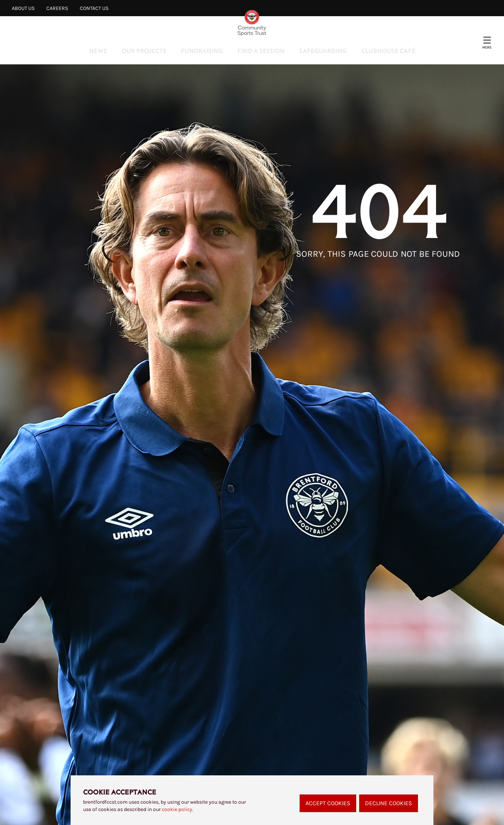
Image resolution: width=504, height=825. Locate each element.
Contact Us (94, 8)
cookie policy (177, 809)
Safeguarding (323, 51)
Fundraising (202, 51)
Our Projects (144, 51)
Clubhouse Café (388, 51)
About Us (23, 8)
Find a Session (261, 51)
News (98, 51)
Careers (57, 8)
